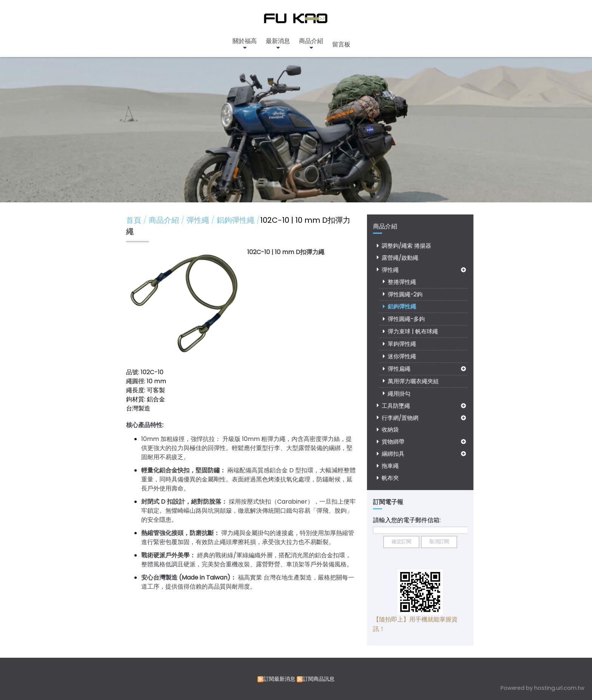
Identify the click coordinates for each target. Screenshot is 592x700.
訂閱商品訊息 (319, 679)
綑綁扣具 (393, 454)
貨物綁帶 (393, 442)
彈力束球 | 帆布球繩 (413, 331)
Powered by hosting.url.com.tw (543, 688)
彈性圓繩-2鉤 (405, 294)
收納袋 (390, 429)
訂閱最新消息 (279, 679)
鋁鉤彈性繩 (402, 306)
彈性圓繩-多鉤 (406, 319)
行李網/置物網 (400, 418)
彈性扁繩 (399, 369)
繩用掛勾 (399, 394)
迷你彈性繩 (402, 356)
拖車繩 (390, 466)
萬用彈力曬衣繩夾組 (413, 381)
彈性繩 (390, 270)
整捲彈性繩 (402, 282)
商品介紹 (165, 220)
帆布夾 (390, 478)
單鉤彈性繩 (402, 344)
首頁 (134, 220)
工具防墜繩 (396, 406)
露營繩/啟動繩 (400, 258)
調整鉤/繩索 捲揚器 (406, 246)
